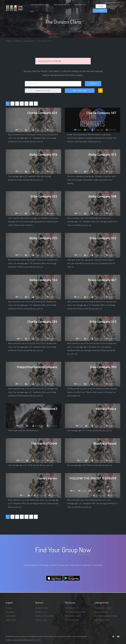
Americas (52, 130)
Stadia (82, 491)
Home (8, 41)
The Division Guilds (73, 616)
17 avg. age (97, 172)
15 (27, 384)
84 (86, 130)
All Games (100, 11)
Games (17, 41)
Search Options (43, 91)
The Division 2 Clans (103, 608)
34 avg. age (97, 339)
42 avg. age (38, 213)
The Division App (72, 620)
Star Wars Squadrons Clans (106, 616)
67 (27, 130)
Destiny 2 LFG (41, 612)
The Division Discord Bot (75, 612)
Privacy (9, 608)
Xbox (78, 130)
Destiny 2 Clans (42, 608)
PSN (19, 130)
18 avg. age (38, 255)
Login (101, 6)
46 (27, 339)
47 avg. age (40, 495)
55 (27, 297)
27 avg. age (97, 130)
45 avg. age (97, 460)
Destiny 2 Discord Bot (45, 616)
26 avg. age (38, 172)
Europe (53, 495)
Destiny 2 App (41, 620)
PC (20, 339)
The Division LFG (62, 5)
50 (27, 172)
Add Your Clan (80, 91)
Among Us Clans (101, 612)
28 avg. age (97, 384)
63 (86, 297)
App (32, 12)
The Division (29, 41)
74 (27, 213)
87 (86, 172)
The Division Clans (40, 5)
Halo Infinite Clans (102, 620)
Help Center (11, 620)
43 (86, 339)
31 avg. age (38, 130)
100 (111, 491)
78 (27, 255)
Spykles (38, 640)
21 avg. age (38, 384)
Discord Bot (81, 5)
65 (86, 255)
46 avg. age (38, 426)
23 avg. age (38, 460)
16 (86, 213)
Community (11, 616)
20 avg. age (38, 339)
